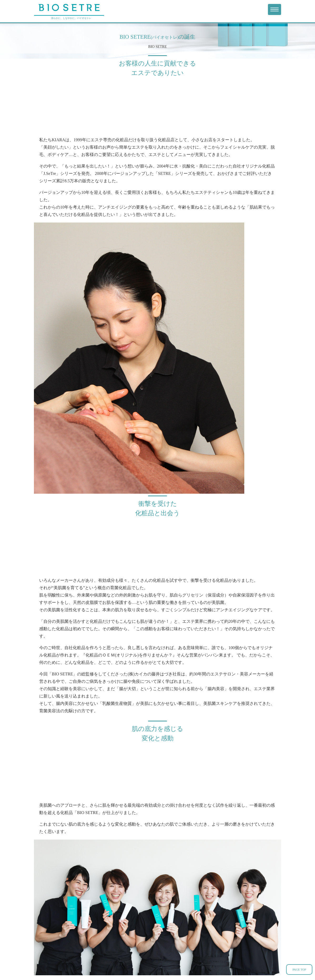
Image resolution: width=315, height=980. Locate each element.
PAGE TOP (299, 969)
